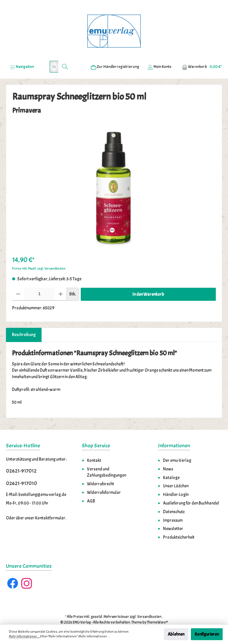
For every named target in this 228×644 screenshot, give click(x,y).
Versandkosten (149, 604)
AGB (91, 488)
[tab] (24, 322)
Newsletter (173, 516)
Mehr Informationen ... (24, 636)
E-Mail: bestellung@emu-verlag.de (36, 481)
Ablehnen (176, 634)
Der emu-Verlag (177, 447)
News (168, 456)
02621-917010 (22, 470)
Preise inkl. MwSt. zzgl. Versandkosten (39, 256)
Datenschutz (174, 499)
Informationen (174, 433)
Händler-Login (176, 481)
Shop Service (96, 433)
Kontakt (94, 447)
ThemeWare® (157, 609)
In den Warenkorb (148, 281)
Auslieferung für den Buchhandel (191, 490)
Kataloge (171, 465)
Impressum (173, 507)
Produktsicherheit (179, 524)
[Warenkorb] (200, 54)
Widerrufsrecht (100, 471)
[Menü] (22, 54)
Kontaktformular (50, 505)
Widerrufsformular (104, 479)
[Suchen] (65, 54)
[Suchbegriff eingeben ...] (54, 54)
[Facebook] (13, 570)
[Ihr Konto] (159, 54)
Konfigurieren (207, 634)
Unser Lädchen (176, 473)
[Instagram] (27, 570)
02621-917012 (21, 458)
